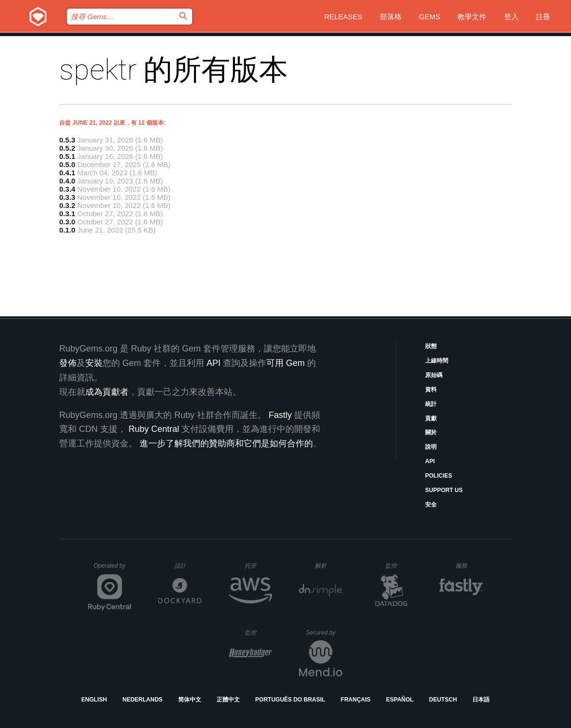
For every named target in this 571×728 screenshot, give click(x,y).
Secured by (324, 633)
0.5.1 (67, 156)
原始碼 (434, 375)
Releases (343, 17)
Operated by (113, 569)
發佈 (68, 363)
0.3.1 (67, 214)
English (94, 700)
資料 (431, 390)
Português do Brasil (290, 700)
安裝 (94, 363)
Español (400, 700)
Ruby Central (154, 429)
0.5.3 (67, 140)
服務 (469, 565)
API (430, 461)
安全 (431, 505)
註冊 (543, 17)
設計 (188, 565)
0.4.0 (67, 181)
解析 (329, 565)
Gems (429, 17)
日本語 (481, 700)
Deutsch (443, 700)
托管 (257, 565)
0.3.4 (67, 189)
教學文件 (472, 17)
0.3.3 (67, 197)
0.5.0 (67, 164)
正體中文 (228, 700)
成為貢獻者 (107, 392)
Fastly (280, 415)
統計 (431, 404)
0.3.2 (67, 205)
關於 (431, 432)
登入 (511, 17)
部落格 (391, 17)
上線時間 (437, 361)
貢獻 (431, 418)
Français (356, 700)
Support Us (444, 490)
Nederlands (142, 700)
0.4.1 (67, 173)
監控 (399, 565)
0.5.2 (67, 148)
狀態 (431, 346)
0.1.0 (67, 230)
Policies (439, 476)
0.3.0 (67, 222)
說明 (431, 447)
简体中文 (190, 700)
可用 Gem (285, 363)
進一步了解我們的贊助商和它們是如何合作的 (226, 443)
